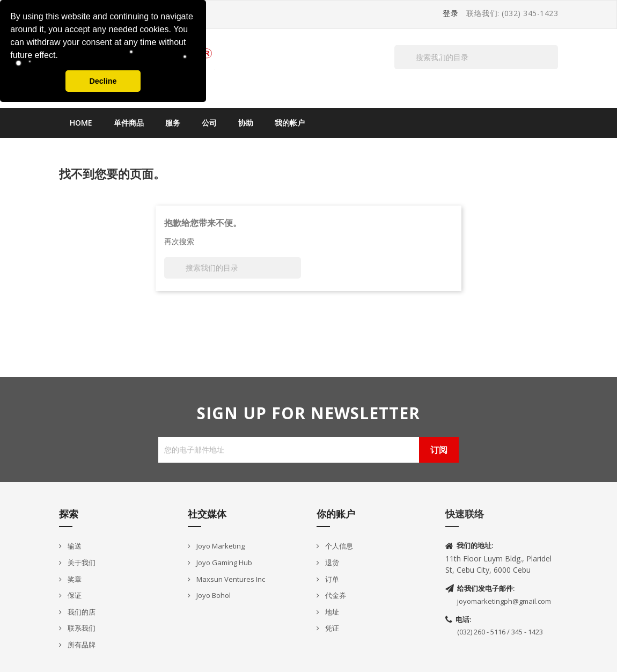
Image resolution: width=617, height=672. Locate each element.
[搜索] (476, 57)
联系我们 (81, 628)
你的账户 (336, 514)
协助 (246, 123)
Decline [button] (103, 81)
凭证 (331, 628)
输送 (74, 546)
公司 (209, 123)
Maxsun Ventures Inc (230, 579)
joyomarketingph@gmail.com (504, 601)
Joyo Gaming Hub (223, 563)
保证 (74, 595)
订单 (331, 579)
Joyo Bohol (213, 595)
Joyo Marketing (220, 546)
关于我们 (81, 563)
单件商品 (129, 123)
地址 (331, 612)
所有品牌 (81, 645)
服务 (173, 123)
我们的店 (81, 612)
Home (81, 123)
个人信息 (338, 546)
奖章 (74, 579)
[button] (62, 56)
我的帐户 (290, 123)
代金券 (335, 595)
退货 (331, 563)
